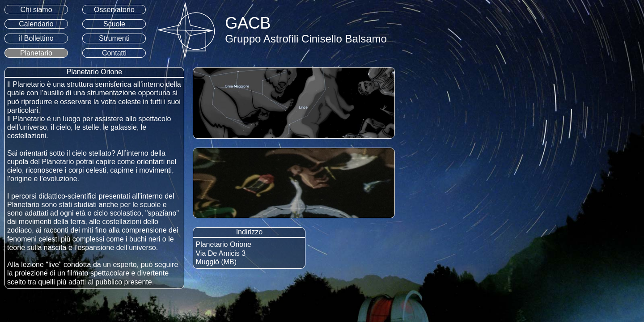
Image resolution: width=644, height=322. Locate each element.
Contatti (114, 53)
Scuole (114, 24)
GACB (248, 23)
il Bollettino (36, 38)
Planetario (36, 53)
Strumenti (114, 38)
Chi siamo (36, 10)
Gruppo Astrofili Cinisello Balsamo (306, 39)
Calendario (36, 24)
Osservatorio (114, 10)
